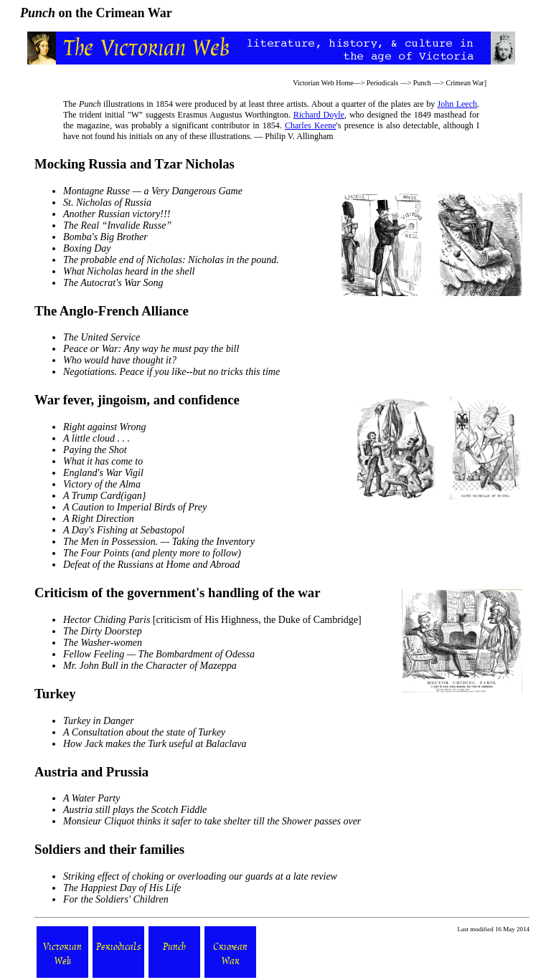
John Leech (457, 104)
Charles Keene (311, 125)
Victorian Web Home (323, 83)
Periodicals (382, 83)
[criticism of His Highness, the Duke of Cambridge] (212, 620)
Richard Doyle (319, 115)
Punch (422, 83)
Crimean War (465, 83)
